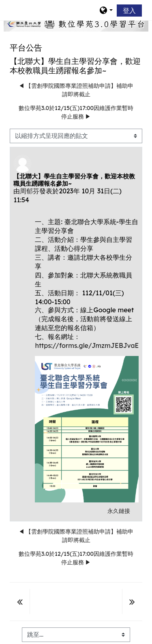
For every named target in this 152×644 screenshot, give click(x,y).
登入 (129, 11)
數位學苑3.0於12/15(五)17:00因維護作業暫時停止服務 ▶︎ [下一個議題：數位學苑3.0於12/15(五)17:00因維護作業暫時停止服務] (76, 112)
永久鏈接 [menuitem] (119, 511)
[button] (106, 10)
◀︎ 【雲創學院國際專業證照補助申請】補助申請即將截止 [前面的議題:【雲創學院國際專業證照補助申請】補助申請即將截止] (76, 90)
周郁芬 (30, 191)
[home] (76, 24)
